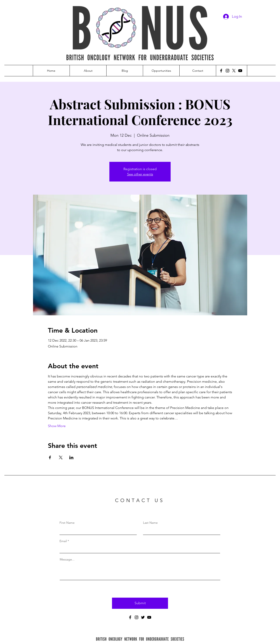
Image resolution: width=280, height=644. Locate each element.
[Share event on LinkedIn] (71, 457)
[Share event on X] (61, 457)
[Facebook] (221, 71)
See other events (140, 174)
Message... (67, 559)
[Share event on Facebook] (50, 457)
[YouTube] (240, 71)
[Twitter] (143, 617)
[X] (234, 71)
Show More (57, 426)
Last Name (150, 523)
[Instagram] (227, 71)
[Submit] (140, 603)
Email (63, 541)
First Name (67, 523)
